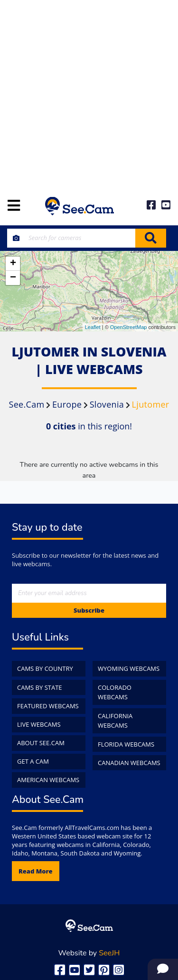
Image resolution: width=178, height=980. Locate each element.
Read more (36, 871)
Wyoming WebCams (129, 668)
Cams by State (40, 687)
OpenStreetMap (129, 327)
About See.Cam (41, 743)
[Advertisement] (89, 94)
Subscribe (89, 610)
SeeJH (109, 953)
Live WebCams (39, 724)
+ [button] (13, 264)
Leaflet (93, 327)
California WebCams (115, 721)
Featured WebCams (48, 706)
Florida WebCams (126, 744)
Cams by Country (45, 668)
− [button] (13, 278)
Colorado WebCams (115, 692)
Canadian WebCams (129, 763)
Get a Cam (33, 761)
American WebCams (48, 780)
